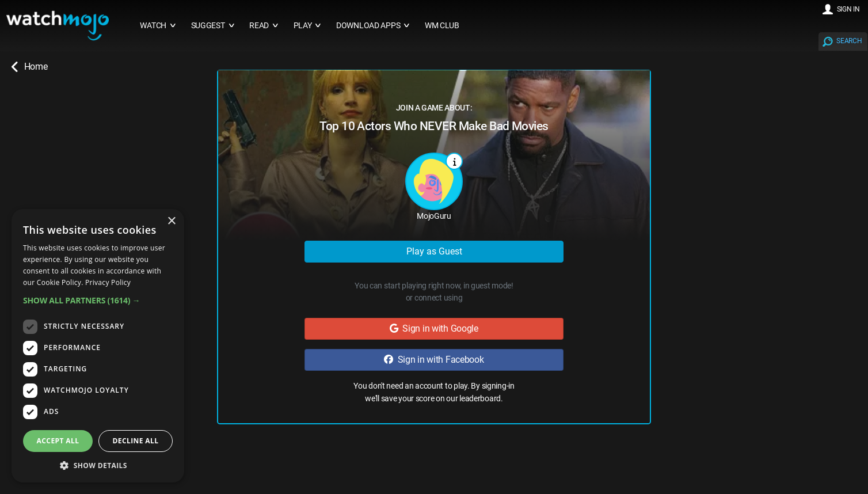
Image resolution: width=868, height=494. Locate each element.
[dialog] (98, 346)
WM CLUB (442, 26)
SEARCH (849, 41)
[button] (98, 300)
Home (29, 67)
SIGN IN (848, 9)
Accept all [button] (58, 441)
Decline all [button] (136, 441)
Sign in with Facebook (434, 360)
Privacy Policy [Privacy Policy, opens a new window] (108, 282)
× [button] (171, 221)
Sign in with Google (434, 328)
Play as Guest (434, 251)
